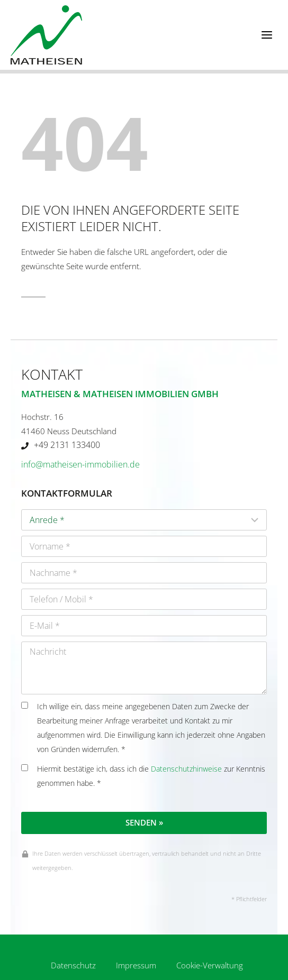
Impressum (136, 965)
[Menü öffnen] (267, 35)
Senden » (144, 822)
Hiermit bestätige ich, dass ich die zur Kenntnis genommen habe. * (143, 776)
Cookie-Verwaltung (210, 965)
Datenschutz (73, 965)
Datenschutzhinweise (186, 769)
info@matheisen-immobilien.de (80, 464)
